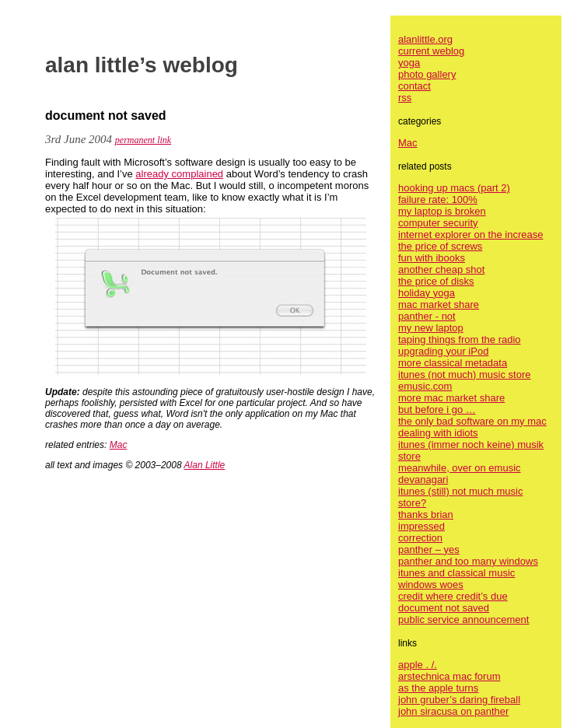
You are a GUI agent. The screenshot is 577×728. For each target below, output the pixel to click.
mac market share (439, 304)
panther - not (427, 316)
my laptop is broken (442, 211)
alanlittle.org (425, 39)
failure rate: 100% (438, 199)
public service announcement (463, 619)
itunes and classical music (456, 573)
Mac (119, 445)
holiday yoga (427, 293)
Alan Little (205, 465)
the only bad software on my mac (472, 421)
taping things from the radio (460, 339)
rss (405, 98)
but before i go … (437, 409)
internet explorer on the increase (470, 234)
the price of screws (440, 246)
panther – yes (429, 549)
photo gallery (427, 74)
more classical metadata (453, 363)
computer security (438, 223)
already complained (179, 174)
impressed (421, 526)
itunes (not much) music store (465, 374)
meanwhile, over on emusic (460, 468)
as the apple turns (438, 688)
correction (420, 538)
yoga (409, 63)
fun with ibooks (432, 258)
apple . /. (418, 665)
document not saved (444, 608)
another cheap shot (441, 269)
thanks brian (426, 514)
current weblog (431, 51)
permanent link (143, 140)
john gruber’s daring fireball (459, 700)
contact (414, 86)
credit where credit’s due (453, 596)
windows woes (431, 584)
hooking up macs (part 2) (454, 188)
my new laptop (431, 328)
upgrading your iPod (443, 351)
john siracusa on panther (453, 711)
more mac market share (451, 398)
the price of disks (436, 281)
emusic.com (425, 386)
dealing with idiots (438, 433)
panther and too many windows (468, 561)
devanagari (423, 479)
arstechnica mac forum (449, 676)
